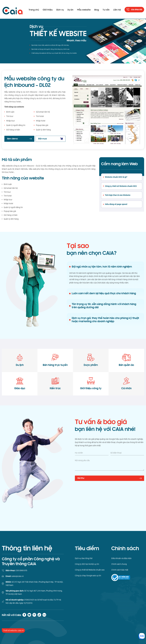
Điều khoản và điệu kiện (121, 558)
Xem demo (12, 139)
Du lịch (20, 360)
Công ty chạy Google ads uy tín (88, 576)
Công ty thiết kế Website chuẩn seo (90, 570)
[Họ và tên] (92, 453)
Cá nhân (126, 384)
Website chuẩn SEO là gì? (116, 177)
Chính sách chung (119, 564)
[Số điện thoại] (127, 453)
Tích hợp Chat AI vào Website (118, 195)
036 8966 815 (137, 10)
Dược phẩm (91, 360)
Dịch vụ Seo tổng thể (84, 558)
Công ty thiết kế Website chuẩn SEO (121, 186)
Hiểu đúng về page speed (116, 204)
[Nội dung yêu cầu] (109, 465)
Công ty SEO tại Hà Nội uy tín (87, 564)
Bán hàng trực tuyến (55, 360)
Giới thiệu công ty (91, 384)
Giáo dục (20, 384)
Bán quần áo (126, 360)
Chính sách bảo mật (120, 570)
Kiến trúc (55, 384)
